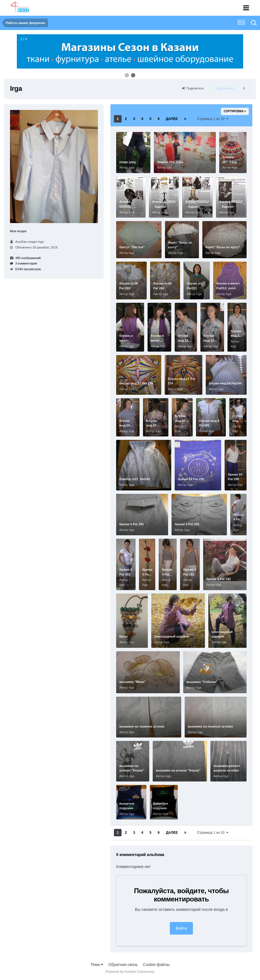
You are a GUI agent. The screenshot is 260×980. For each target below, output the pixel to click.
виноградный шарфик (172, 636)
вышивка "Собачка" (202, 682)
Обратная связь (123, 965)
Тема (97, 965)
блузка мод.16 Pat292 (236, 336)
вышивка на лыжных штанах (142, 726)
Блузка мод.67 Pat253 (152, 425)
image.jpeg (127, 162)
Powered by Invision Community (130, 972)
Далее (172, 119)
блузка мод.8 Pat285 (237, 421)
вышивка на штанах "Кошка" (178, 770)
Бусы (123, 636)
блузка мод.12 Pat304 (183, 340)
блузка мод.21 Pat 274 (136, 383)
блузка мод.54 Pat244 (225, 383)
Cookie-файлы (156, 965)
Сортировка (235, 111)
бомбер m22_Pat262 (135, 479)
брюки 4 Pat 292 (132, 524)
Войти (181, 928)
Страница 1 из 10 (213, 119)
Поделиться (193, 88)
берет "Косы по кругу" (223, 247)
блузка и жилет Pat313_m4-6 (129, 340)
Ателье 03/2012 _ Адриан (126, 206)
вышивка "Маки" (132, 682)
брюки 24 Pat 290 (191, 479)
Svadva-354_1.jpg (170, 162)
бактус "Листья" (132, 247)
